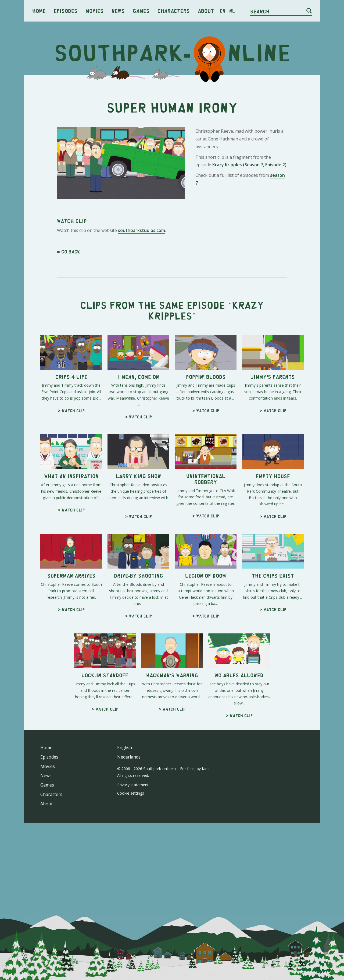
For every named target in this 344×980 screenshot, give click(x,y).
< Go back (69, 252)
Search (260, 11)
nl (232, 11)
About (206, 11)
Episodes (66, 11)
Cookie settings (131, 793)
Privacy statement (133, 785)
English (125, 748)
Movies (94, 11)
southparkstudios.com (141, 230)
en (223, 11)
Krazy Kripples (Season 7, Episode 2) (249, 165)
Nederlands (129, 757)
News (118, 11)
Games (141, 11)
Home (39, 11)
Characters (174, 11)
